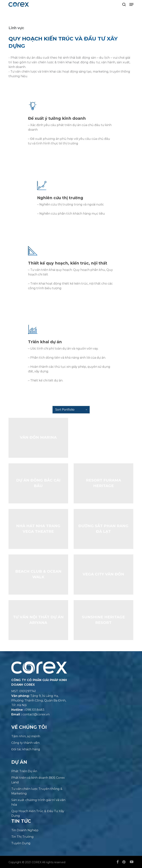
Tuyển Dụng (21, 843)
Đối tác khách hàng (26, 749)
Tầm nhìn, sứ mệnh (26, 736)
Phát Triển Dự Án (24, 771)
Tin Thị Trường (22, 837)
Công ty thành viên (25, 743)
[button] (131, 4)
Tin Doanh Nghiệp (25, 830)
